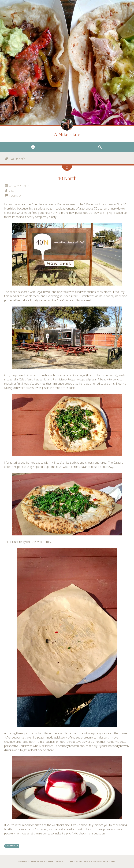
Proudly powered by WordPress (41, 862)
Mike (11, 191)
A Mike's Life (67, 135)
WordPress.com (104, 862)
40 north (13, 846)
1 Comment (16, 196)
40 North (67, 179)
